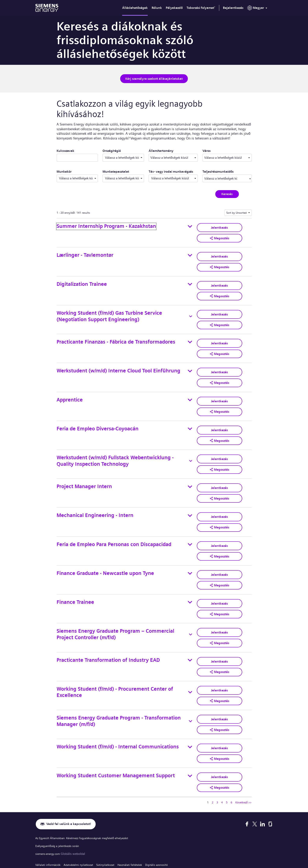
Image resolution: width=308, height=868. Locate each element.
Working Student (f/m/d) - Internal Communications (118, 722)
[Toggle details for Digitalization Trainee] (190, 281)
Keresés (227, 193)
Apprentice (70, 391)
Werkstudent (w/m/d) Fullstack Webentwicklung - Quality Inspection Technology (115, 449)
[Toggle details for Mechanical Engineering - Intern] (190, 501)
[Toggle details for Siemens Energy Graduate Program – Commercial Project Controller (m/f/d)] (191, 615)
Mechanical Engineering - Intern (95, 501)
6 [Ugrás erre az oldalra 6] (231, 775)
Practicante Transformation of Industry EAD (108, 639)
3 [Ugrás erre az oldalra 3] (217, 775)
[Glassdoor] (270, 797)
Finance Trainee (75, 584)
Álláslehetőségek (135, 8)
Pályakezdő (174, 8)
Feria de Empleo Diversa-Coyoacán (98, 418)
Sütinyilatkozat (113, 837)
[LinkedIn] (262, 797)
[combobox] (173, 157)
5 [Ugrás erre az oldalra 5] (227, 775)
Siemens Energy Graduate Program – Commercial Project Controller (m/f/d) (115, 615)
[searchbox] (221, 177)
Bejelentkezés (233, 8)
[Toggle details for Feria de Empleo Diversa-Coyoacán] (190, 419)
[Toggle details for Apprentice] (190, 391)
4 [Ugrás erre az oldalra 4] (222, 775)
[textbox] (173, 157)
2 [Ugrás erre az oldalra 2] (213, 775)
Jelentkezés (219, 226)
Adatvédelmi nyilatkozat (83, 837)
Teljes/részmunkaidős (218, 171)
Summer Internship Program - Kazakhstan (106, 225)
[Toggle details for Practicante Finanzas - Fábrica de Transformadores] (190, 336)
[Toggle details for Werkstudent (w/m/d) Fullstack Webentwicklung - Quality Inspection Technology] (191, 450)
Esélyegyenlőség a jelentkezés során (60, 819)
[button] (219, 236)
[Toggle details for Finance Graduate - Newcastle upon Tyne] (190, 557)
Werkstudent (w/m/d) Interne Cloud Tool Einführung (118, 363)
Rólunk (157, 8)
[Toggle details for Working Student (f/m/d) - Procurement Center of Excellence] (190, 670)
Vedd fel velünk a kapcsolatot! (71, 797)
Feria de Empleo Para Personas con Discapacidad (114, 529)
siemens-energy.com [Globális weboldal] (50, 826)
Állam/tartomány (173, 150)
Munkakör (64, 171)
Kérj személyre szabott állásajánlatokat (154, 78)
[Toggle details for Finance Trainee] (190, 584)
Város (227, 150)
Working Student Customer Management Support (116, 750)
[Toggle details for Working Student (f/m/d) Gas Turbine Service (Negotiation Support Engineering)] (191, 312)
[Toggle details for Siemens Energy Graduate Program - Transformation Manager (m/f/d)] (191, 698)
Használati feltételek (140, 837)
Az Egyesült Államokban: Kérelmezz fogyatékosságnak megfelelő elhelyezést (88, 811)
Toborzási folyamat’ (201, 8)
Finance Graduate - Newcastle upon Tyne (105, 557)
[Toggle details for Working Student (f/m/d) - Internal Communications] (190, 722)
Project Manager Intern (84, 474)
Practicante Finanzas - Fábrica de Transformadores (116, 336)
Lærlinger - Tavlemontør (85, 253)
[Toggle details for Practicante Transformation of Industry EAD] (190, 640)
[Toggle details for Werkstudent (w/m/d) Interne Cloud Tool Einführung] (190, 363)
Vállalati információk (49, 837)
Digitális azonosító (170, 837)
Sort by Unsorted (236, 212)
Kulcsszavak (65, 150)
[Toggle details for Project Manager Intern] (190, 474)
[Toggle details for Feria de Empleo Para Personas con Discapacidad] (190, 529)
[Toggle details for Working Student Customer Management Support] (190, 750)
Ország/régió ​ (112, 150)
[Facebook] (247, 797)
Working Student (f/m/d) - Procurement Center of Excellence (115, 670)
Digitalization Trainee (82, 280)
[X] (255, 797)
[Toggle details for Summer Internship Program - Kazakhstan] (190, 225)
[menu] (258, 9)
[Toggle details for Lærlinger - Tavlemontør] (190, 253)
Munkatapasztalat (116, 171)
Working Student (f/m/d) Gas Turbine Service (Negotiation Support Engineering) (109, 311)
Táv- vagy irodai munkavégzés (171, 171)
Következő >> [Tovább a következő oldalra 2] (243, 775)
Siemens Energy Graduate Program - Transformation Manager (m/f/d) (119, 698)
